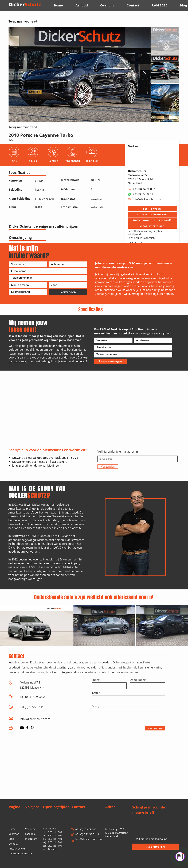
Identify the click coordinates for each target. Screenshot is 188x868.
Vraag (96, 706)
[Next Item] (145, 74)
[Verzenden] (68, 292)
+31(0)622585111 (144, 194)
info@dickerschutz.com (148, 199)
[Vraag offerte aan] (152, 226)
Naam (95, 680)
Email (95, 693)
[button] (152, 209)
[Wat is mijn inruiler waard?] (152, 220)
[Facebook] (27, 728)
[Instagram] (33, 728)
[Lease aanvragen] (111, 361)
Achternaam (138, 680)
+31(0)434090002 (144, 189)
